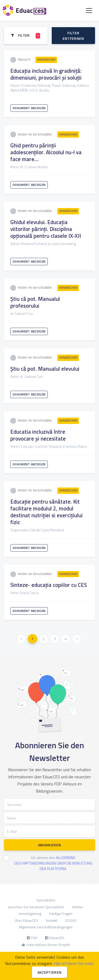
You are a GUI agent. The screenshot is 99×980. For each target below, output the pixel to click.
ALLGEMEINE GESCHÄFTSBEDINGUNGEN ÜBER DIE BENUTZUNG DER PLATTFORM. (53, 863)
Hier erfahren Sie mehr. (74, 963)
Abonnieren (50, 845)
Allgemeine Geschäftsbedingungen (46, 927)
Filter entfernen (73, 36)
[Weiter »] (77, 639)
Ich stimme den (53, 863)
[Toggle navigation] (89, 11)
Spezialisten (46, 900)
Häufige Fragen (61, 914)
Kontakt (52, 920)
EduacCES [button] (55, 938)
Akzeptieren (50, 972)
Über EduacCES (26, 920)
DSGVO (71, 920)
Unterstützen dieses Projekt (46, 945)
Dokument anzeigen (29, 108)
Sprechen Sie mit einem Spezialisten (36, 907)
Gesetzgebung (30, 914)
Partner (78, 907)
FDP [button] (32, 938)
